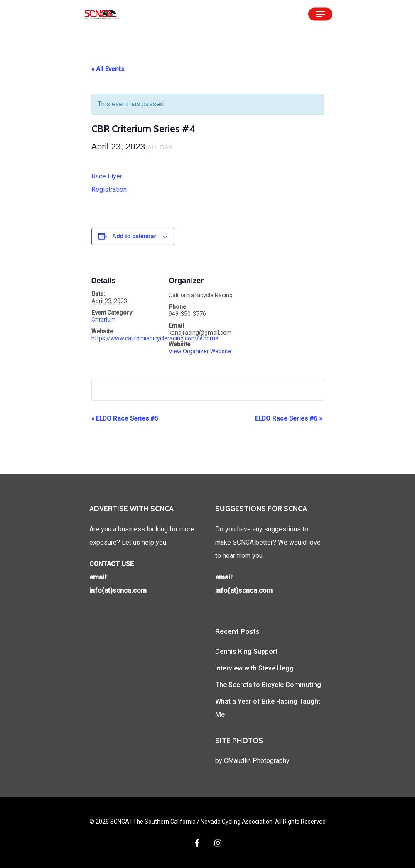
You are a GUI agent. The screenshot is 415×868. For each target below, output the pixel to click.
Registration (109, 189)
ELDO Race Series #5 (125, 418)
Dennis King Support (246, 652)
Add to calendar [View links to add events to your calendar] (134, 236)
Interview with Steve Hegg (254, 668)
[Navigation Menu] (320, 14)
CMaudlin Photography (257, 761)
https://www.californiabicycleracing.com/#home (155, 338)
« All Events (108, 69)
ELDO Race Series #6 (289, 418)
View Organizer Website (200, 351)
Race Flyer (107, 176)
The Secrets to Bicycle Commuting (268, 685)
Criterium (104, 320)
